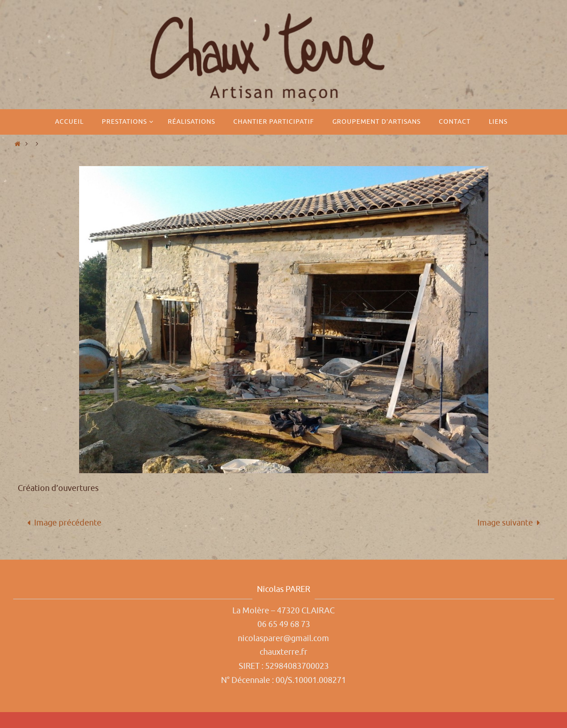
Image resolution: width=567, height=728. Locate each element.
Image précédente (62, 523)
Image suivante (511, 523)
